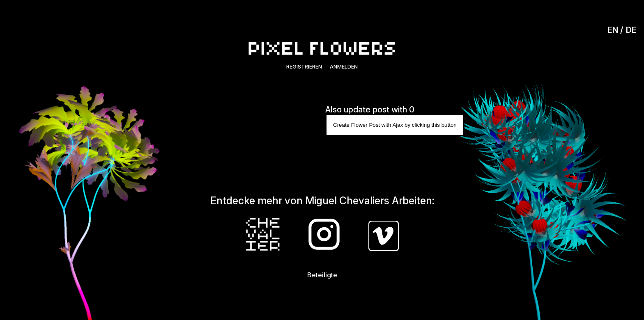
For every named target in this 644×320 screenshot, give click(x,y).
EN (613, 30)
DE (631, 30)
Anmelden (344, 66)
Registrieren (304, 66)
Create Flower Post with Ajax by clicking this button (395, 125)
